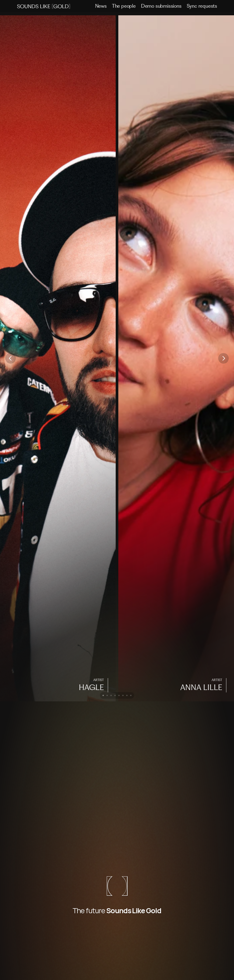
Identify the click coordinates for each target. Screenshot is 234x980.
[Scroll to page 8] (131, 695)
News (101, 6)
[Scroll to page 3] (111, 695)
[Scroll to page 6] (123, 695)
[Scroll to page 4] (115, 695)
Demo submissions (161, 6)
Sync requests (202, 6)
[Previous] (11, 358)
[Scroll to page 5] (119, 695)
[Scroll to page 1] (103, 695)
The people (124, 6)
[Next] (223, 358)
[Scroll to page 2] (107, 695)
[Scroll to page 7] (127, 695)
